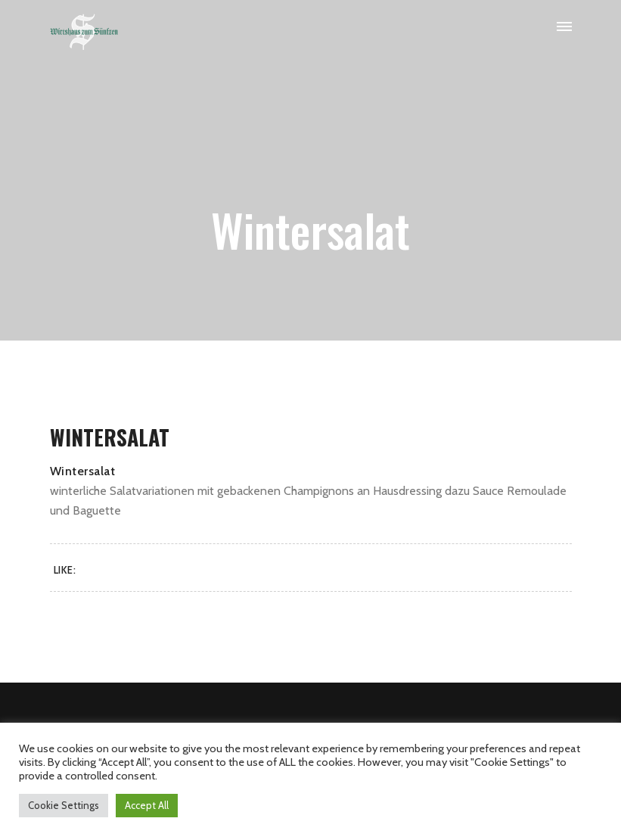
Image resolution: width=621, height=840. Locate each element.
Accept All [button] (147, 805)
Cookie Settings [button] (64, 805)
